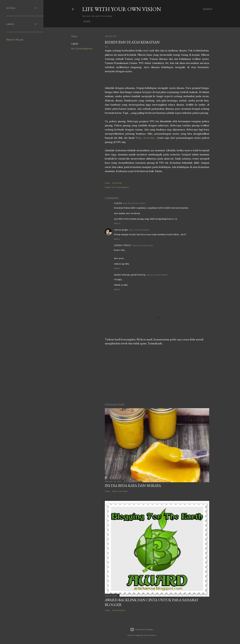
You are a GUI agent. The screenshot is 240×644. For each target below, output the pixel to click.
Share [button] (74, 36)
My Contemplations (82, 49)
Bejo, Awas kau (146, 138)
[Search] (208, 9)
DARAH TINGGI (123, 245)
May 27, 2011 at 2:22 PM (143, 245)
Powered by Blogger (142, 629)
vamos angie (121, 230)
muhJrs (118, 203)
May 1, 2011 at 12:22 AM (139, 230)
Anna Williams (150, 635)
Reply (117, 223)
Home (87, 22)
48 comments (118, 610)
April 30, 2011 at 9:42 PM (134, 203)
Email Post (117, 183)
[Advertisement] (157, 374)
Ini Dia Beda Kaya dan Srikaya (133, 486)
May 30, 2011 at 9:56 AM (157, 275)
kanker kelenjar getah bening (130, 275)
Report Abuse (15, 40)
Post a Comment (120, 491)
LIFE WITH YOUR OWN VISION (122, 9)
